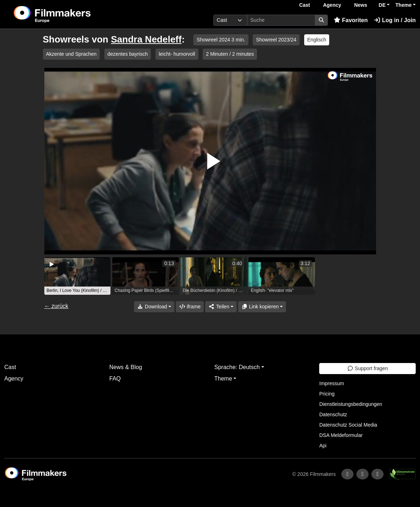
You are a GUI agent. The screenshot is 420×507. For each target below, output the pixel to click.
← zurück (56, 306)
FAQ (115, 379)
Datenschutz (333, 414)
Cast (305, 5)
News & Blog (126, 367)
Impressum (332, 383)
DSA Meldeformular (341, 435)
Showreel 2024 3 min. (221, 40)
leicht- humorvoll (177, 54)
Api (323, 446)
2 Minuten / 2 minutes (230, 54)
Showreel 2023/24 (276, 40)
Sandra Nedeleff (146, 39)
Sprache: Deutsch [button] (237, 367)
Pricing (327, 394)
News (361, 5)
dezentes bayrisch (128, 54)
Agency (332, 5)
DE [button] (382, 5)
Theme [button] (403, 5)
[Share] (221, 307)
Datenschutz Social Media (348, 425)
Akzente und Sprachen (71, 54)
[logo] (70, 14)
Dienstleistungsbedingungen (351, 404)
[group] (78, 276)
